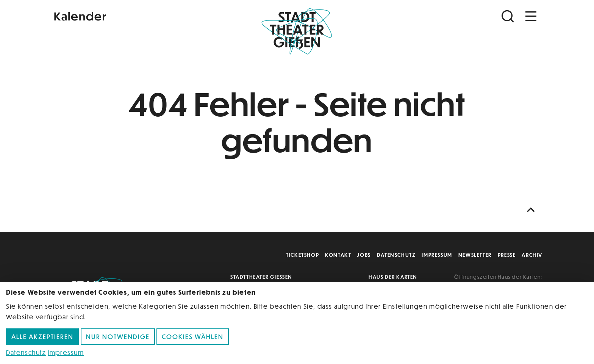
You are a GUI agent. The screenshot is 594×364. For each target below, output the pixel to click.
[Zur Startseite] (297, 33)
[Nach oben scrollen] (533, 210)
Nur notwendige (118, 337)
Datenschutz (396, 255)
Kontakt (338, 255)
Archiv (532, 255)
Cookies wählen (193, 337)
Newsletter (475, 255)
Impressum (437, 255)
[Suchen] (509, 16)
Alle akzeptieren (42, 337)
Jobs (364, 255)
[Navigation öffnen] (531, 16)
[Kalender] (133, 15)
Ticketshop (302, 255)
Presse (507, 255)
